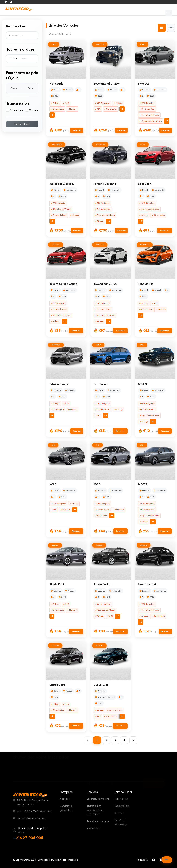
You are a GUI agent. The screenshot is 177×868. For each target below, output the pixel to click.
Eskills (56, 860)
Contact (119, 813)
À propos (65, 799)
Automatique (16, 110)
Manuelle (34, 110)
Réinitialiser (22, 124)
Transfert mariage (98, 821)
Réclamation (121, 806)
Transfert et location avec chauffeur (95, 810)
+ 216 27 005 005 (28, 838)
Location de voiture (98, 799)
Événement (94, 828)
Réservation (121, 799)
